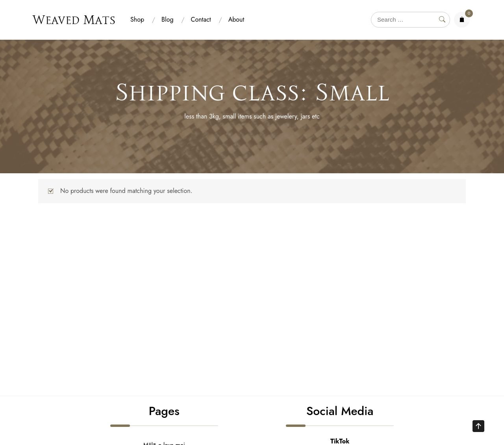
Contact (201, 19)
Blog (167, 19)
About (236, 19)
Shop (137, 19)
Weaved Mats (74, 20)
